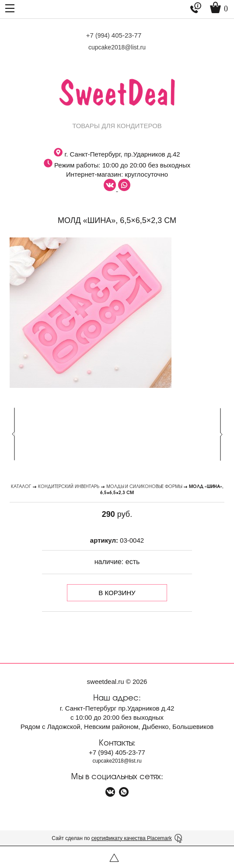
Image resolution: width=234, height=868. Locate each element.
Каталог (21, 486)
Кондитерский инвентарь (69, 486)
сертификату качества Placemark (132, 838)
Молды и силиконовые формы (144, 486)
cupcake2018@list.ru (117, 47)
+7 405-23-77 (114, 35)
